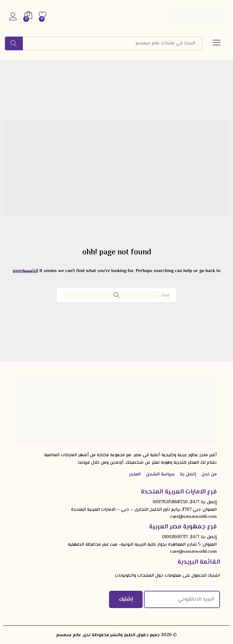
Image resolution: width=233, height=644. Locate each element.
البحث (14, 43)
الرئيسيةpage (25, 271)
